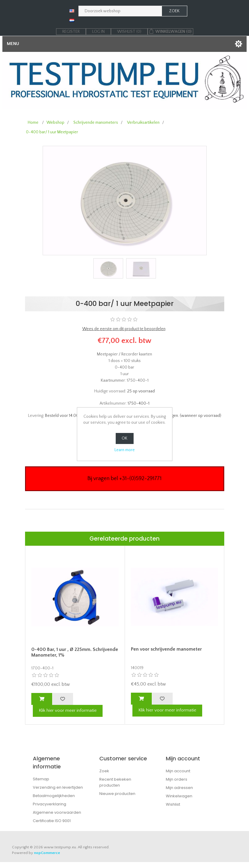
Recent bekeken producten (115, 782)
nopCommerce (47, 853)
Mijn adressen (179, 788)
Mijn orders (177, 779)
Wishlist (173, 804)
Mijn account (178, 771)
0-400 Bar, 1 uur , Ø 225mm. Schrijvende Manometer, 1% (75, 652)
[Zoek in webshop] (120, 11)
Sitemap (41, 779)
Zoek (104, 771)
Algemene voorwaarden (57, 812)
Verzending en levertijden (58, 787)
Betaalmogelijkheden (54, 796)
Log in (98, 32)
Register (71, 32)
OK (124, 438)
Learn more (125, 450)
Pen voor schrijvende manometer (166, 649)
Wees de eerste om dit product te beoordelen (124, 329)
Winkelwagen (179, 796)
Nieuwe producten (117, 794)
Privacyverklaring (50, 804)
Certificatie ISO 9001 (52, 821)
